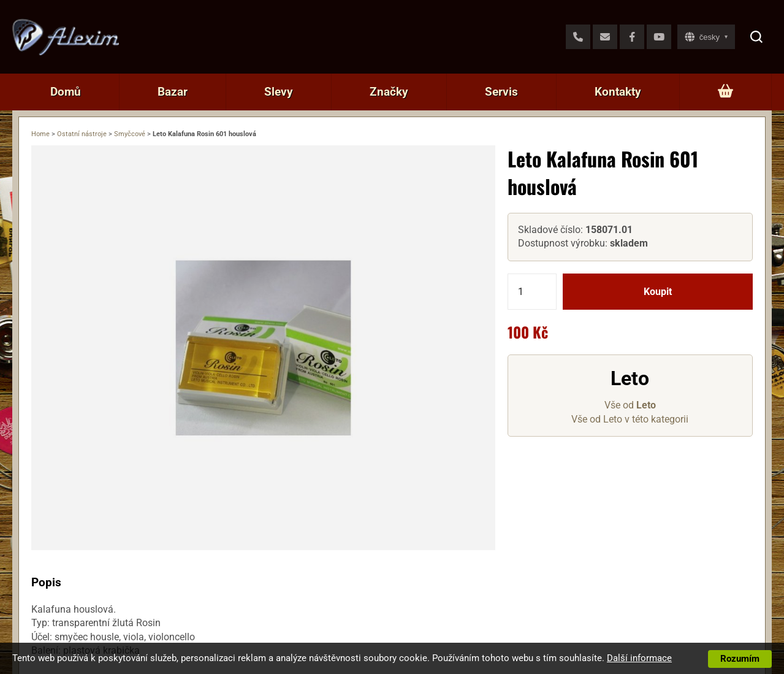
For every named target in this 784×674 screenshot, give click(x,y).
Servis (501, 92)
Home (40, 134)
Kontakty (618, 92)
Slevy (279, 92)
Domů (66, 92)
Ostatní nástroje (82, 134)
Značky (389, 92)
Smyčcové (130, 134)
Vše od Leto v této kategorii (630, 419)
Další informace (639, 658)
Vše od (630, 405)
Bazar (173, 92)
